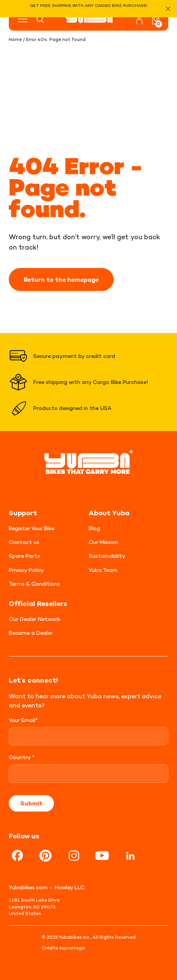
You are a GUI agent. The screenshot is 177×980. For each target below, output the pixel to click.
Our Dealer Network (35, 619)
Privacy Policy (26, 570)
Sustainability (107, 556)
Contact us (24, 542)
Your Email (23, 720)
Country (22, 757)
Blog (94, 528)
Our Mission (103, 542)
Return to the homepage (61, 279)
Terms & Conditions (34, 584)
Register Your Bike (32, 528)
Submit (31, 803)
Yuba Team (103, 570)
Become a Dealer (31, 633)
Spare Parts (24, 556)
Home (15, 39)
